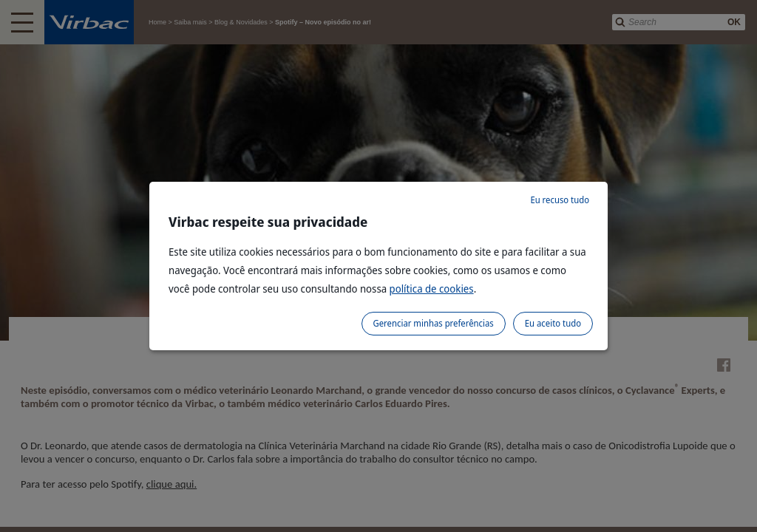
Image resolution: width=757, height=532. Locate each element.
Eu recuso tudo (560, 200)
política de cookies (432, 289)
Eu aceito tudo (553, 323)
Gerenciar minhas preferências (434, 323)
